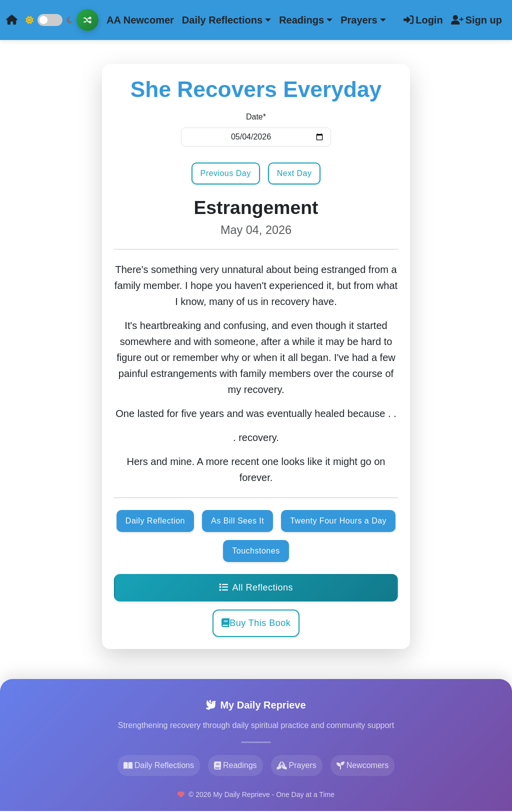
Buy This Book (256, 623)
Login (423, 20)
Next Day (294, 173)
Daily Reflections (159, 765)
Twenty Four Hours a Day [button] (338, 521)
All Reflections (256, 587)
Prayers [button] (359, 20)
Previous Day (226, 173)
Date (256, 117)
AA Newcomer (140, 20)
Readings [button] (301, 20)
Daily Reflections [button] (222, 20)
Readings (235, 765)
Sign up (476, 20)
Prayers (297, 765)
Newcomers (362, 765)
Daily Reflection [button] (155, 521)
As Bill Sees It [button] (237, 521)
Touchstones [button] (256, 551)
